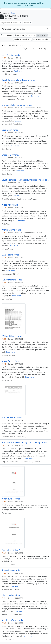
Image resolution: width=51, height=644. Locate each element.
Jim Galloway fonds (11, 570)
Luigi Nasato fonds (10, 255)
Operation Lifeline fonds (13, 550)
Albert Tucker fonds (11, 499)
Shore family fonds (11, 155)
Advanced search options (14, 29)
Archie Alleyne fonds (11, 230)
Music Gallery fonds (11, 361)
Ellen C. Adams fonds (12, 595)
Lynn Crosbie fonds (11, 55)
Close (13, 13)
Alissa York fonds (10, 205)
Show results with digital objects (36, 49)
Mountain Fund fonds (12, 417)
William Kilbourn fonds (12, 336)
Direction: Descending (41, 39)
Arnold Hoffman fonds (12, 620)
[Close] (48, 3)
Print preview (7, 35)
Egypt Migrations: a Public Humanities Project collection (25, 180)
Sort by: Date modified (22, 39)
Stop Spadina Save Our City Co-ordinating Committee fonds (25, 442)
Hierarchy (19, 35)
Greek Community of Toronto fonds (19, 80)
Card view (31, 35)
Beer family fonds (10, 130)
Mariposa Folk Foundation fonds (17, 105)
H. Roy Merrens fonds (12, 280)
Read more (18, 71)
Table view (42, 35)
